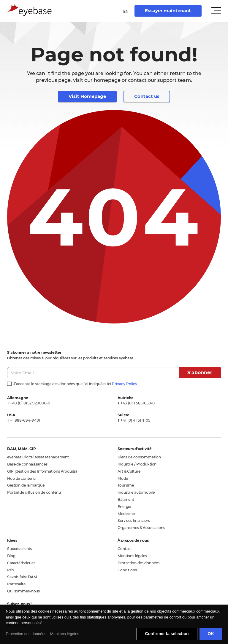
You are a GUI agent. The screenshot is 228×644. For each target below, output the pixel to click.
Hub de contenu (21, 478)
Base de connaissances (27, 464)
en (126, 11)
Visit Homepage (87, 96)
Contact (125, 549)
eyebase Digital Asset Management (38, 457)
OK (211, 634)
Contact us (147, 96)
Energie (124, 507)
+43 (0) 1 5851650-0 (138, 403)
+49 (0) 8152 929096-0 (30, 403)
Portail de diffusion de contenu (34, 492)
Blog (11, 556)
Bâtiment (126, 499)
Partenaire (16, 584)
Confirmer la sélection (167, 634)
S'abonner (200, 373)
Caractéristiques (21, 563)
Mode (123, 478)
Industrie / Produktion (137, 464)
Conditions (127, 570)
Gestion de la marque (26, 485)
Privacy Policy (125, 384)
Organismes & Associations (141, 528)
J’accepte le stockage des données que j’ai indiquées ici (75, 384)
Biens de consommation (139, 457)
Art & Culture (129, 471)
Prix (11, 570)
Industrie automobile (136, 492)
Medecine (126, 514)
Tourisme (126, 485)
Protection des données (138, 563)
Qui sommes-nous (23, 591)
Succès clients (19, 549)
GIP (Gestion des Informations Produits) (42, 471)
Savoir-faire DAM (22, 577)
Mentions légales (132, 556)
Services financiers (134, 521)
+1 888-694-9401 (25, 420)
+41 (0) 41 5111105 (135, 420)
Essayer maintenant (168, 11)
